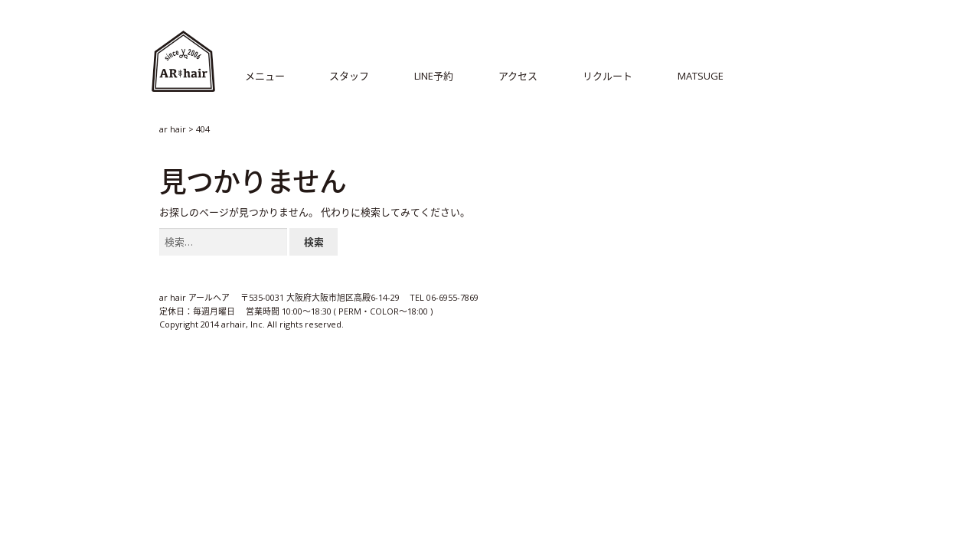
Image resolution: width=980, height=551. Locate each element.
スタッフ (349, 76)
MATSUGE (701, 76)
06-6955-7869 (453, 298)
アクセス (518, 76)
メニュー (265, 76)
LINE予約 (434, 76)
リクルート (608, 76)
